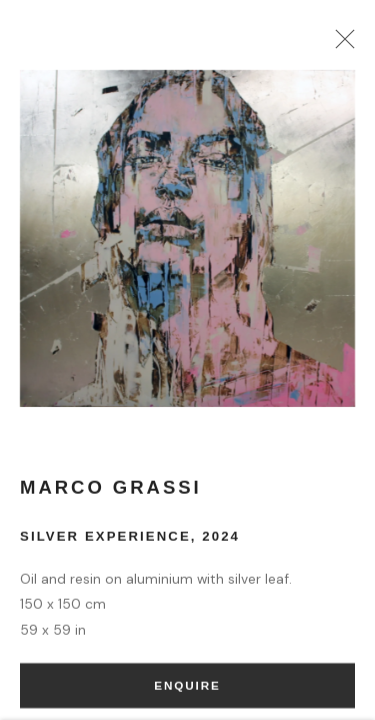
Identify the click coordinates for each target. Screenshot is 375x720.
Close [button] (341, 45)
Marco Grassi (111, 492)
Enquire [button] (187, 690)
